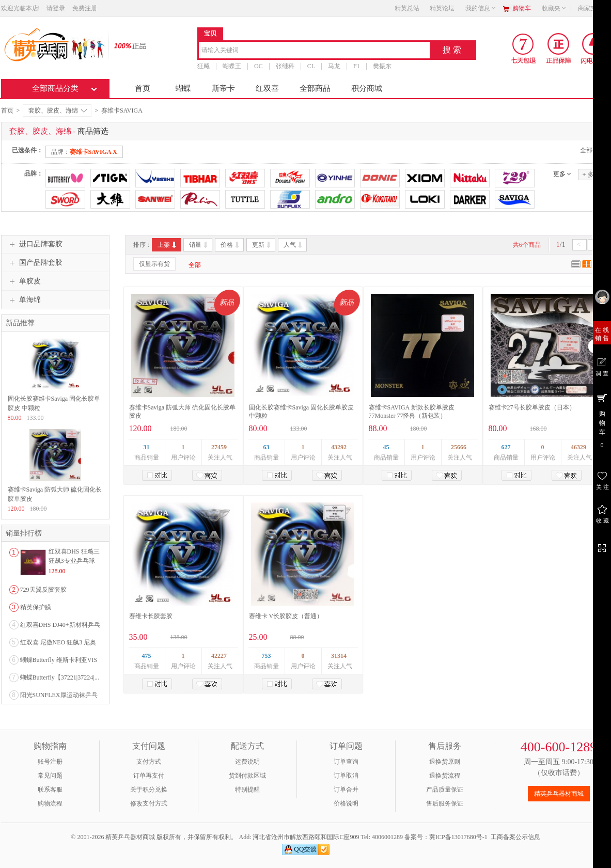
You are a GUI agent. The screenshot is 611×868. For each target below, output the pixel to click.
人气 (294, 245)
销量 (199, 245)
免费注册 (85, 8)
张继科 (285, 66)
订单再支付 (149, 776)
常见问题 (50, 776)
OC (258, 66)
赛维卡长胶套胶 (151, 616)
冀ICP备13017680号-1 (458, 837)
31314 (339, 656)
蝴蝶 (183, 88)
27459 (219, 447)
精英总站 (407, 8)
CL (311, 66)
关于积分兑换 (149, 790)
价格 (231, 245)
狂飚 (203, 66)
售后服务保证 (445, 803)
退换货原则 (445, 762)
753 (267, 656)
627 (506, 447)
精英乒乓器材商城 (559, 794)
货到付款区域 (247, 776)
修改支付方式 (149, 803)
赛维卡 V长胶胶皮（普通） (286, 616)
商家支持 (593, 8)
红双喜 (267, 88)
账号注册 (50, 762)
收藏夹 (554, 8)
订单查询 (346, 762)
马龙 (334, 66)
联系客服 (50, 790)
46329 (578, 447)
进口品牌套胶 (35, 244)
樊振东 (382, 66)
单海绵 (24, 300)
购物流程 (50, 803)
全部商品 (315, 88)
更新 (262, 245)
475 (147, 656)
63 (267, 447)
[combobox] (314, 51)
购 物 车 (602, 420)
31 (147, 447)
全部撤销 (592, 150)
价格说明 (346, 803)
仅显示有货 (154, 264)
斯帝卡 (223, 88)
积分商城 (367, 88)
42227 (219, 656)
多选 (591, 174)
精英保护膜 (36, 607)
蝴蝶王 (232, 66)
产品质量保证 (445, 790)
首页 (143, 88)
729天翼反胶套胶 (43, 590)
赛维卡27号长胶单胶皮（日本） (532, 407)
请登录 (56, 8)
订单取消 (346, 776)
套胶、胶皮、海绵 (58, 111)
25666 (459, 447)
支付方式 (149, 762)
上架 (168, 245)
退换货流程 (445, 776)
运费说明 (247, 762)
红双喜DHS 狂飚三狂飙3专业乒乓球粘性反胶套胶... (74, 561)
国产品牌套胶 (35, 263)
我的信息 (481, 8)
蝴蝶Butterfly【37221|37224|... (60, 677)
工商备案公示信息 (515, 837)
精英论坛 (442, 8)
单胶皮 (24, 281)
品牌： (84, 152)
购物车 (522, 8)
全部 (195, 265)
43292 (339, 447)
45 (386, 447)
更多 (559, 174)
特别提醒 (247, 790)
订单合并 (346, 790)
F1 (357, 66)
